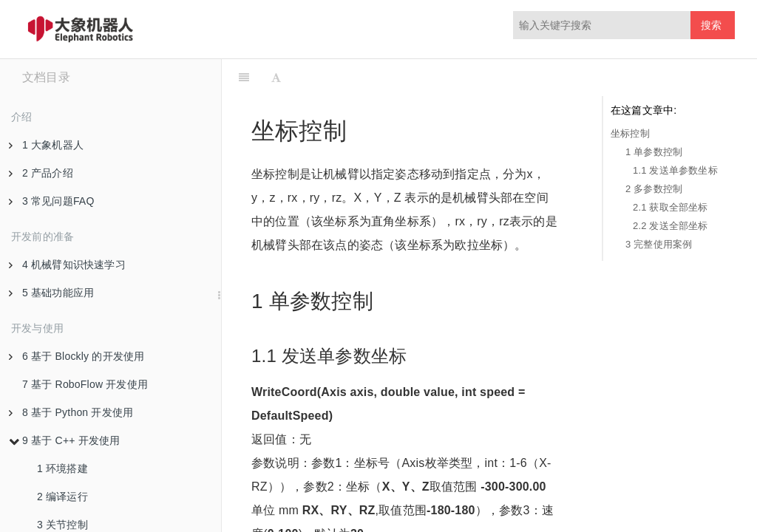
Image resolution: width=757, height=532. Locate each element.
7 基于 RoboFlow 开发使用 (85, 384)
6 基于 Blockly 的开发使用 (77, 356)
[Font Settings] (276, 78)
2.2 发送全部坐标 (671, 226)
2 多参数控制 (654, 189)
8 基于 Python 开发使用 (71, 412)
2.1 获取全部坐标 (671, 207)
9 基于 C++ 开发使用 (65, 440)
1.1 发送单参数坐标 (675, 170)
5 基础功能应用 (51, 293)
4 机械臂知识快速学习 (67, 265)
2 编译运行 (62, 497)
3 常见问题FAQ (51, 201)
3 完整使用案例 (659, 244)
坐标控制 (630, 133)
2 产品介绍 (41, 173)
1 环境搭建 (62, 468)
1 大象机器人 (46, 145)
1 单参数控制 (654, 152)
